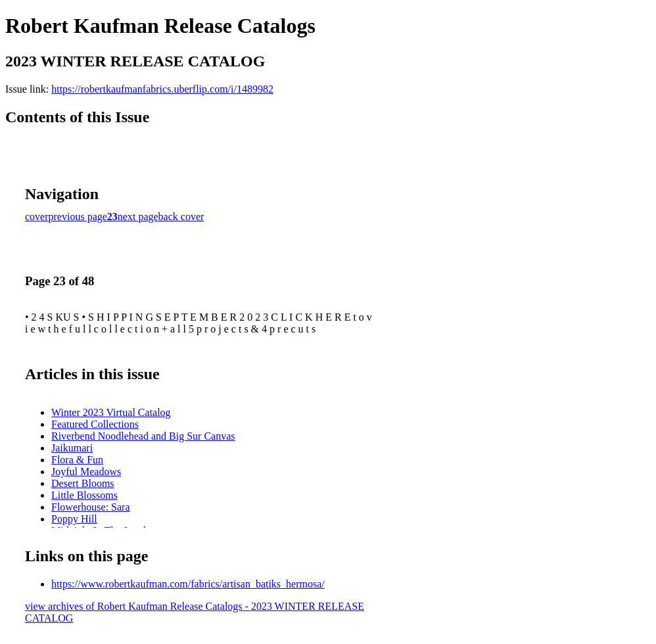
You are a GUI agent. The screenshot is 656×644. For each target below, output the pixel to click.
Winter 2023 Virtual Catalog (111, 412)
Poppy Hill (74, 519)
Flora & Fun (77, 460)
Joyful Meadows (86, 471)
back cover (181, 217)
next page (138, 217)
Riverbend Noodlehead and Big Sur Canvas (143, 436)
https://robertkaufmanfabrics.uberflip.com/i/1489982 (162, 89)
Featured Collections (95, 424)
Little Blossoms (84, 495)
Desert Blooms (83, 483)
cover (37, 217)
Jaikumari (72, 448)
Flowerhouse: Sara (91, 507)
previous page (78, 217)
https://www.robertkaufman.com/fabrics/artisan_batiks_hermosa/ (188, 584)
